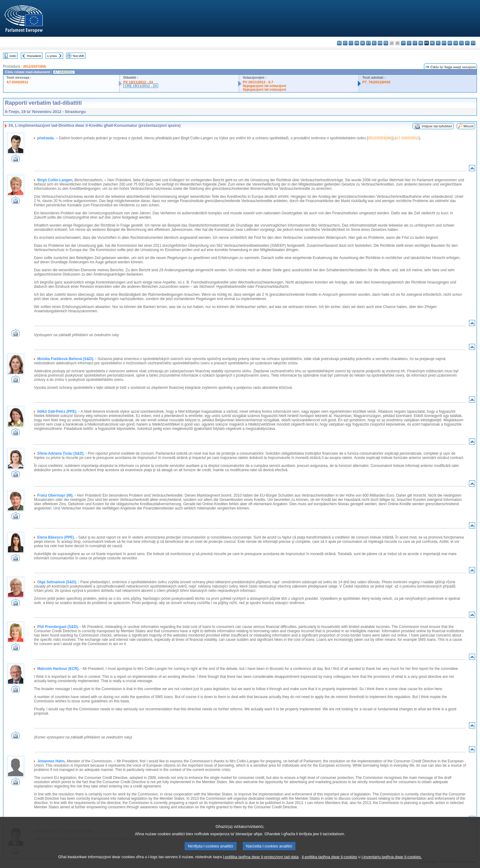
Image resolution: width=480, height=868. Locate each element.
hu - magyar (421, 43)
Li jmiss (52, 56)
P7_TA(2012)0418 (376, 82)
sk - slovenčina (456, 43)
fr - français (386, 43)
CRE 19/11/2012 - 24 (141, 86)
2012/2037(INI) (34, 66)
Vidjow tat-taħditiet (437, 126)
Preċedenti (34, 56)
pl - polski (438, 43)
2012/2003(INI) (380, 138)
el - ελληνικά (374, 43)
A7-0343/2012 (17, 82)
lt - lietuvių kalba (415, 43)
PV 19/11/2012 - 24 (138, 82)
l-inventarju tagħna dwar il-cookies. (392, 863)
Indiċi (13, 56)
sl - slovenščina (461, 43)
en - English (380, 43)
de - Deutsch (363, 43)
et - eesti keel (368, 43)
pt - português (444, 43)
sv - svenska (473, 43)
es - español (345, 43)
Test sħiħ (78, 56)
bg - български (339, 43)
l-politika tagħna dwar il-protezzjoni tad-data (261, 863)
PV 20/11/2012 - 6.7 (258, 82)
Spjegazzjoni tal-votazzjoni (264, 86)
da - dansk (357, 43)
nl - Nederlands (432, 43)
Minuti (469, 126)
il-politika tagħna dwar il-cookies (330, 863)
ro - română (450, 43)
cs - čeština (351, 43)
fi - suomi (467, 43)
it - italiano (403, 43)
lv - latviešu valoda (409, 43)
